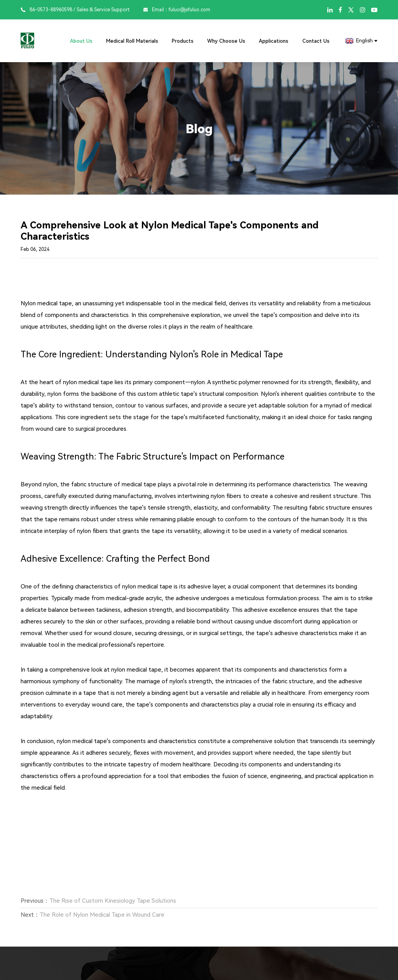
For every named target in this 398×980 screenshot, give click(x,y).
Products (183, 41)
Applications (274, 41)
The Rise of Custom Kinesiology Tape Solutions (113, 901)
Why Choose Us (226, 41)
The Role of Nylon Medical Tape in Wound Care (102, 915)
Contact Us (316, 41)
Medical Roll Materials (132, 41)
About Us (81, 41)
